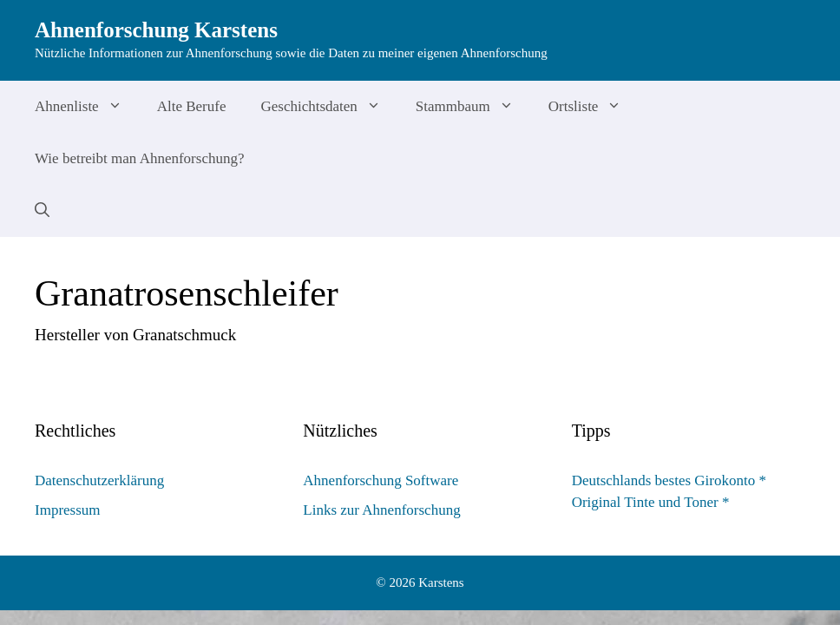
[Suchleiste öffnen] (42, 211)
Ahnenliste (87, 107)
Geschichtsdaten (329, 107)
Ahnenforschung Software (381, 480)
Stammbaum (473, 107)
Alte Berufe (192, 106)
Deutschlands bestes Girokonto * (669, 480)
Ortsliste (594, 107)
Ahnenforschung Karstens (156, 30)
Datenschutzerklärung (99, 480)
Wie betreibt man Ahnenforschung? (140, 158)
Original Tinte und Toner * (651, 502)
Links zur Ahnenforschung (381, 510)
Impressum (68, 510)
